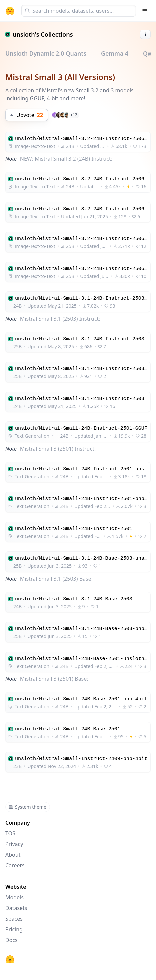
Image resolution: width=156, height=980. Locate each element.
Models (14, 897)
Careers (15, 865)
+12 (74, 115)
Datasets (16, 908)
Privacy (14, 844)
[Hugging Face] (10, 959)
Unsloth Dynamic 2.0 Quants (46, 53)
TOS (10, 833)
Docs (11, 940)
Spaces (14, 919)
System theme (27, 807)
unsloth (24, 34)
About (13, 855)
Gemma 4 (115, 53)
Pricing (14, 929)
